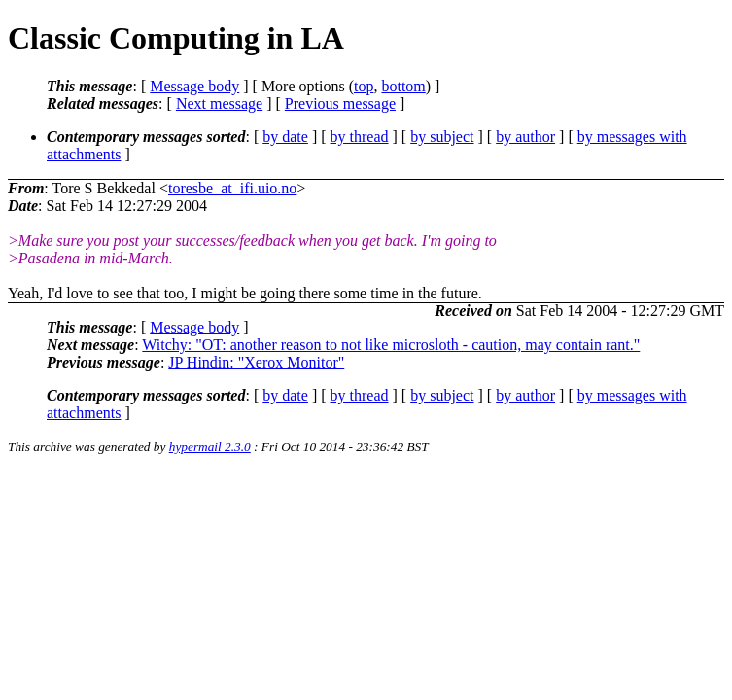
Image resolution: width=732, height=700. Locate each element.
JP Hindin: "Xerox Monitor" (256, 362)
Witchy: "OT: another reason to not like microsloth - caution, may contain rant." (391, 345)
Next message (219, 104)
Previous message (340, 104)
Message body (194, 86)
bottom (403, 86)
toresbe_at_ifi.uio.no (232, 188)
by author (525, 137)
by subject (442, 137)
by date (285, 137)
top (364, 86)
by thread (360, 137)
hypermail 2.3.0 (210, 447)
